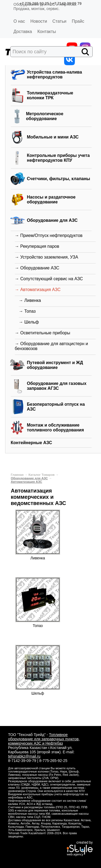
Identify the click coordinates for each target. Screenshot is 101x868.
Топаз (38, 626)
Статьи (60, 21)
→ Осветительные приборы (43, 333)
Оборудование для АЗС (52, 220)
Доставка (23, 32)
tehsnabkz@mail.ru (24, 756)
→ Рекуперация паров (37, 246)
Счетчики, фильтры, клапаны (59, 179)
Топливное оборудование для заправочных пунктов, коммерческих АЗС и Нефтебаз (44, 739)
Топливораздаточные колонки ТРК (50, 95)
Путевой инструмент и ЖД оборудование (55, 365)
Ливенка (38, 558)
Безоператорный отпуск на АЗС (56, 407)
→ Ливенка (30, 300)
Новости (39, 21)
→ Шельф (29, 322)
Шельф (38, 693)
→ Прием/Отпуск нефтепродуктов (49, 235)
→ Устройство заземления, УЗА (46, 257)
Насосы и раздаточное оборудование (51, 199)
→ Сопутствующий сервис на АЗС (49, 279)
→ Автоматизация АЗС (38, 290)
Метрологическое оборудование (45, 116)
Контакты (47, 32)
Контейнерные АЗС (32, 443)
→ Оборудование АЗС (37, 268)
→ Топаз (27, 311)
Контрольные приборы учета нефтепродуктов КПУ (58, 158)
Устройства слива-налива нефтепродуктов (55, 75)
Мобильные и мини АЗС (53, 137)
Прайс (78, 21)
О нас (19, 21)
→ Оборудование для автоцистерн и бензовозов (51, 346)
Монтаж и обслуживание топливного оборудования (55, 428)
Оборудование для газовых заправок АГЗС (57, 386)
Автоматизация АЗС (26, 482)
